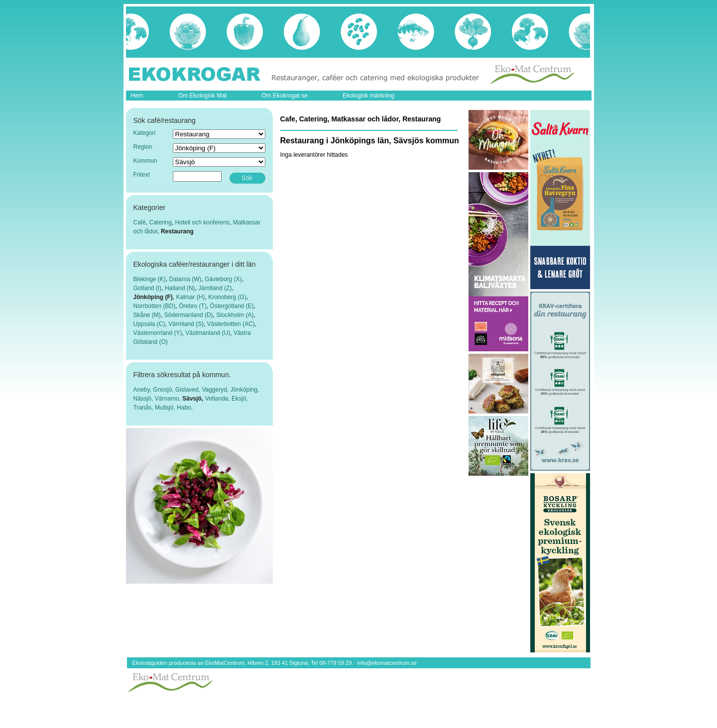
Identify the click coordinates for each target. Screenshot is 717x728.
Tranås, (144, 408)
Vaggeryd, (216, 390)
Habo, (185, 408)
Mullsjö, (166, 408)
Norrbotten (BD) (155, 306)
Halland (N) (180, 288)
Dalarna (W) (185, 279)
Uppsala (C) (149, 324)
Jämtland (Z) (215, 288)
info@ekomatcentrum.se (387, 663)
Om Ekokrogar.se (285, 96)
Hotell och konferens (202, 222)
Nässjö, (144, 399)
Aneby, (143, 390)
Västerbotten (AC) (231, 324)
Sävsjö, (193, 399)
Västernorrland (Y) (158, 333)
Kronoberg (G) (227, 297)
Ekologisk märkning (368, 96)
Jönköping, (245, 390)
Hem (137, 96)
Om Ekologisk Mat (202, 96)
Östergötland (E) (232, 306)
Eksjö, (240, 399)
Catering (161, 222)
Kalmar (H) (191, 297)
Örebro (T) (193, 306)
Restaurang (177, 231)
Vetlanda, (218, 399)
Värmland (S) (186, 324)
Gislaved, (188, 390)
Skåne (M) (147, 315)
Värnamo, (169, 399)
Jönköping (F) (153, 297)
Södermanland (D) (189, 315)
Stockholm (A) (235, 315)
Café (140, 222)
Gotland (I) (148, 288)
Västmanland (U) (208, 333)
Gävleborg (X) (223, 279)
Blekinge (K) (150, 279)
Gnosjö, (164, 390)
